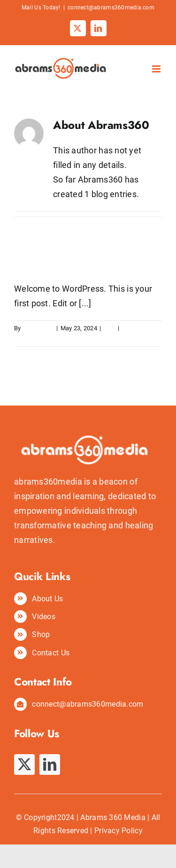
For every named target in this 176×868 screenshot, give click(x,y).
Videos (44, 617)
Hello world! (51, 262)
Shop (41, 634)
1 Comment (137, 328)
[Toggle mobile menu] (157, 69)
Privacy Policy (119, 831)
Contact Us (51, 653)
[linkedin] (50, 764)
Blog (109, 328)
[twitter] (24, 764)
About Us (47, 599)
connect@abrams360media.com (111, 8)
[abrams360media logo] (88, 394)
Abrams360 (38, 328)
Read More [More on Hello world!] (29, 338)
